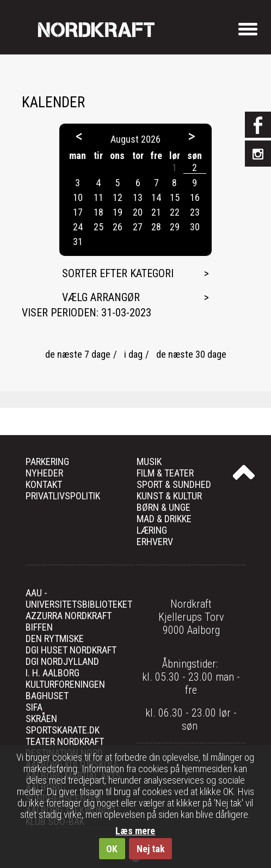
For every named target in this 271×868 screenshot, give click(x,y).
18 (98, 212)
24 (78, 227)
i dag (133, 354)
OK (112, 849)
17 (78, 212)
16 (195, 197)
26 (118, 227)
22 (175, 212)
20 (138, 212)
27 (138, 227)
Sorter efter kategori (118, 273)
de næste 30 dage (191, 354)
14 (156, 197)
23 (195, 212)
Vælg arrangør (101, 297)
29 (175, 227)
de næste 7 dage (78, 354)
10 (78, 197)
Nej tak (151, 849)
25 (98, 227)
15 (175, 197)
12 (118, 197)
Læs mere (135, 831)
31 (78, 242)
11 (98, 197)
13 (138, 197)
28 (156, 227)
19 (118, 212)
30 (195, 227)
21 (156, 212)
